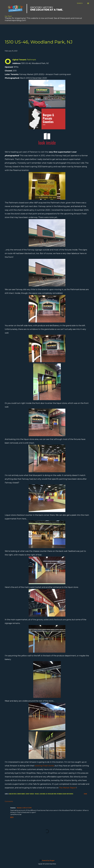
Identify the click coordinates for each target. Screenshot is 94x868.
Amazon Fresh (13, 794)
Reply (12, 817)
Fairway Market (21, 794)
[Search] (80, 3)
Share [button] (85, 794)
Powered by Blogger (47, 860)
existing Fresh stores (44, 766)
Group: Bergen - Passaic (32, 794)
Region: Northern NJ (68, 794)
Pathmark (59, 794)
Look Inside (43, 794)
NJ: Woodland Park (51, 794)
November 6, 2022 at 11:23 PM (24, 808)
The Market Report (68, 788)
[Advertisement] (45, 29)
